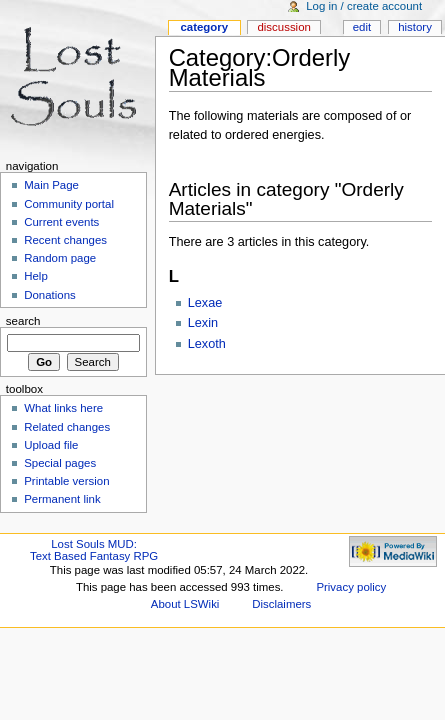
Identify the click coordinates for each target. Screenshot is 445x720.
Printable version (66, 481)
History (415, 27)
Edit (362, 27)
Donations (50, 295)
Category (204, 27)
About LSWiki (185, 604)
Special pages (60, 463)
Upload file (51, 445)
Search (23, 321)
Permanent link (62, 499)
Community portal (69, 204)
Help (36, 276)
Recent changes (65, 240)
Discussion (283, 27)
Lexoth (207, 344)
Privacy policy (351, 587)
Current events (61, 222)
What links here (63, 408)
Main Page (51, 185)
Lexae (205, 303)
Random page (60, 258)
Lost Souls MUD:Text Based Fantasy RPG (94, 550)
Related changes (67, 427)
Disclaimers (281, 604)
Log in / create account (364, 6)
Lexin (203, 323)
